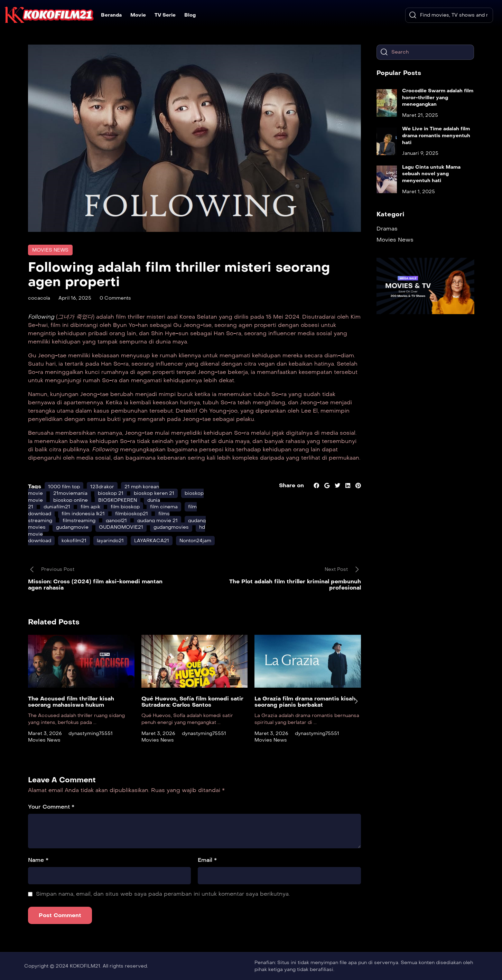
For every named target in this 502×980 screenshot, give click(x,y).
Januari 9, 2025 (420, 153)
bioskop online (71, 500)
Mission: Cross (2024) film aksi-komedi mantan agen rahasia (95, 585)
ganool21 (116, 521)
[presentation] (356, 701)
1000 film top (64, 487)
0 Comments (115, 298)
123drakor (102, 487)
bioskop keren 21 (154, 493)
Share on (291, 485)
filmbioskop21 (132, 514)
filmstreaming (79, 521)
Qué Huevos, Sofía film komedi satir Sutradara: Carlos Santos (192, 702)
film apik (90, 507)
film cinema (164, 507)
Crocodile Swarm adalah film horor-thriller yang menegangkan (438, 97)
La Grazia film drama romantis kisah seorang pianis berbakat (305, 702)
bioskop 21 (111, 493)
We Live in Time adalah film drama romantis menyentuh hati (436, 135)
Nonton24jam (195, 541)
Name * (38, 860)
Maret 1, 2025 (419, 192)
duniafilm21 (57, 507)
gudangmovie (72, 527)
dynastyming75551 (91, 733)
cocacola (39, 298)
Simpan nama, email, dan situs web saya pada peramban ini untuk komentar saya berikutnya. (163, 894)
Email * (207, 860)
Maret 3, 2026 (45, 733)
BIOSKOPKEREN (118, 500)
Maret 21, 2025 (420, 115)
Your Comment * (51, 807)
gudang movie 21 (157, 521)
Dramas (387, 229)
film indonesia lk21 (83, 514)
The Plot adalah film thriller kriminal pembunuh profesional (295, 585)
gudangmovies (171, 527)
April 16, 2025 (75, 298)
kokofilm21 (74, 541)
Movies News (50, 250)
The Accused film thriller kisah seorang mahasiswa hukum (71, 702)
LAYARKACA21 (152, 541)
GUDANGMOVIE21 (121, 527)
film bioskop (125, 507)
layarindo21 (110, 541)
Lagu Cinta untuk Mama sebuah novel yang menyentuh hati (431, 174)
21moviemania (70, 493)
